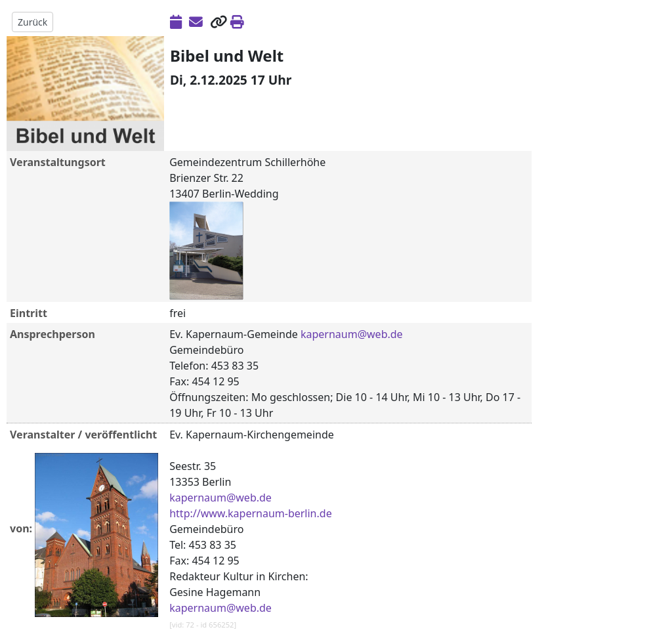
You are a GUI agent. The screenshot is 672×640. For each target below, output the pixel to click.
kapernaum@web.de (352, 334)
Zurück (32, 22)
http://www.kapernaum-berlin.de (250, 513)
